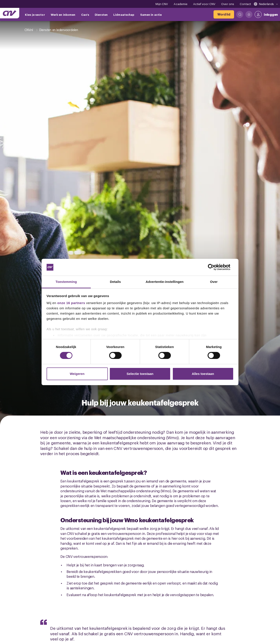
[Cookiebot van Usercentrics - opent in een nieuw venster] (214, 267)
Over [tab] (214, 282)
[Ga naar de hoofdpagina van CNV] (10, 13)
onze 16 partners (71, 303)
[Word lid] (224, 14)
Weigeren (77, 374)
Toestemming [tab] (66, 282)
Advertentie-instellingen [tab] (165, 282)
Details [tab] (115, 282)
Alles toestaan (203, 374)
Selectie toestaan (140, 374)
